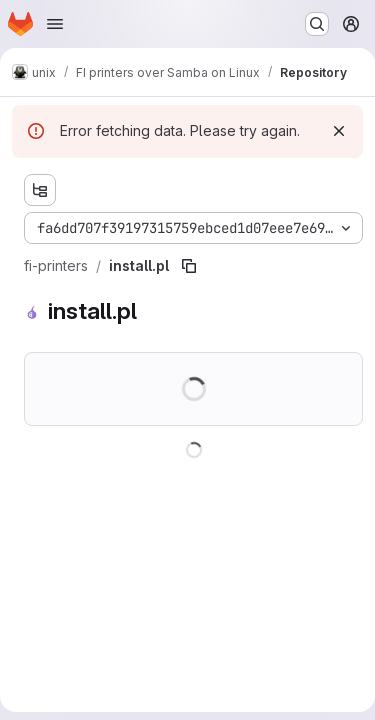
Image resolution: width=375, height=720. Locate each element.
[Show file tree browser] (40, 190)
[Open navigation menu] (55, 24)
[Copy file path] (189, 266)
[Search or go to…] (317, 24)
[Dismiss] (339, 131)
